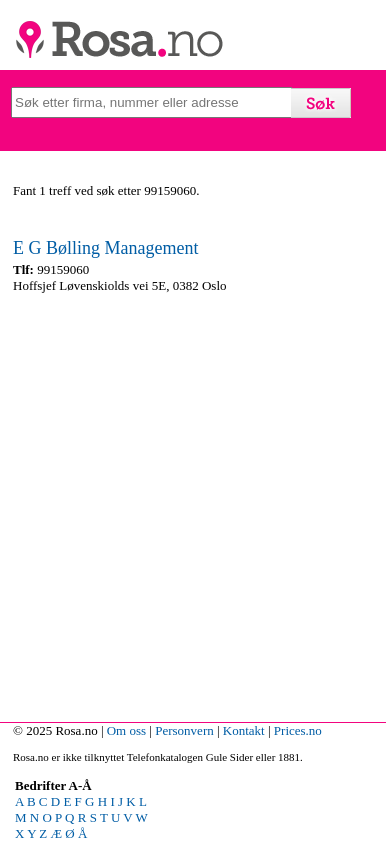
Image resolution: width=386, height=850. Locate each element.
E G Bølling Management (105, 248)
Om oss (126, 730)
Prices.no (298, 730)
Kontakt (244, 730)
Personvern (184, 730)
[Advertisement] (193, 503)
